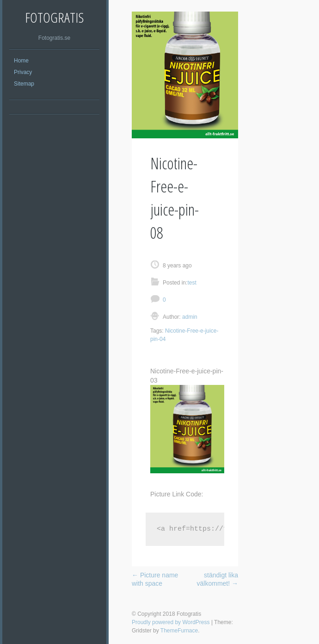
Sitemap (24, 84)
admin (189, 317)
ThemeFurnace (179, 631)
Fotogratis (54, 17)
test (192, 283)
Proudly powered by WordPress (171, 622)
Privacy (23, 72)
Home (21, 61)
